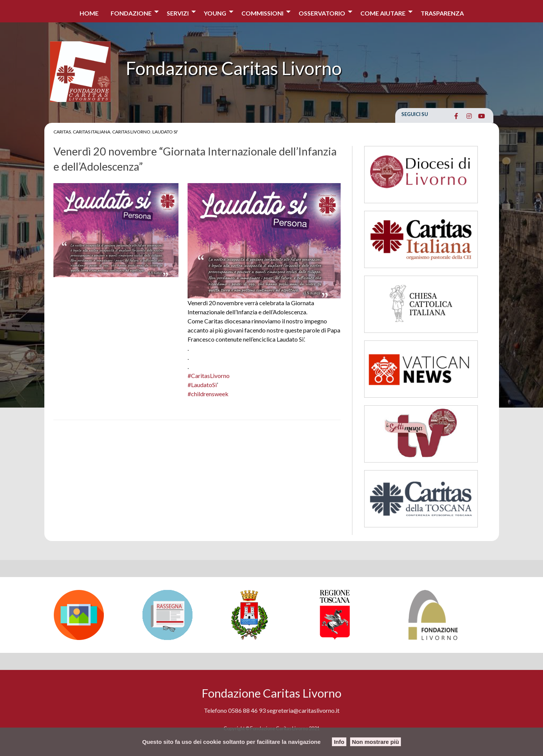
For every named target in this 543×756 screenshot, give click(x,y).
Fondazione (131, 13)
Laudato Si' (165, 132)
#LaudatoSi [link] (202, 385)
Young (215, 13)
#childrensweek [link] (208, 394)
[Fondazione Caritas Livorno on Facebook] (456, 116)
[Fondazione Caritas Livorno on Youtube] (482, 116)
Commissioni (262, 13)
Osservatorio (322, 13)
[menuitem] (89, 11)
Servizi (178, 13)
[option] (94, 615)
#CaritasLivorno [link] (209, 376)
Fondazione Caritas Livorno (234, 68)
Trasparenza (442, 13)
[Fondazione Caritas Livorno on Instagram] (469, 116)
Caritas (62, 132)
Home (89, 13)
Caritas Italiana (92, 132)
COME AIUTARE (383, 13)
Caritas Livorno (131, 132)
